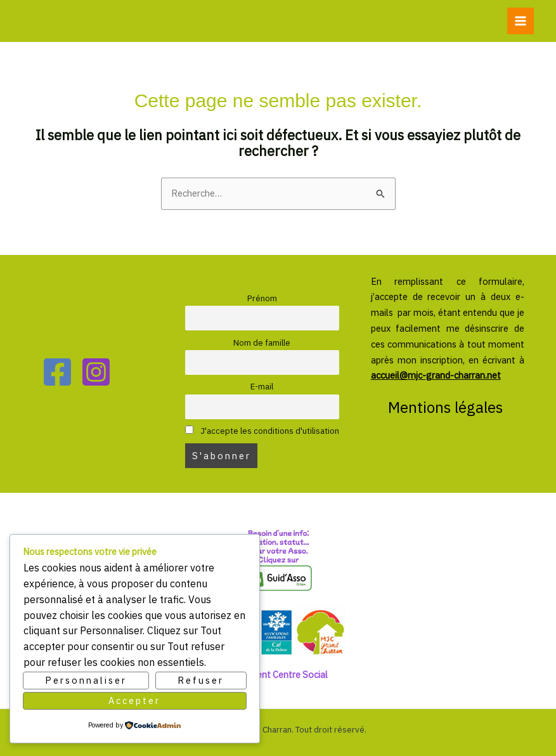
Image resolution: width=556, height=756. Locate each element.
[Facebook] (57, 372)
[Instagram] (96, 372)
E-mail (262, 387)
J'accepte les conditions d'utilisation (262, 431)
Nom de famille (262, 343)
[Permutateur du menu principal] (520, 21)
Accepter (134, 701)
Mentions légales (447, 407)
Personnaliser (86, 680)
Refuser (201, 680)
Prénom (262, 298)
